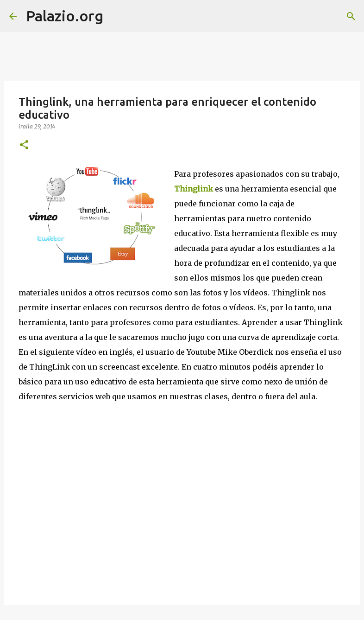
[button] (24, 145)
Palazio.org (65, 16)
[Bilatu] (116, 16)
